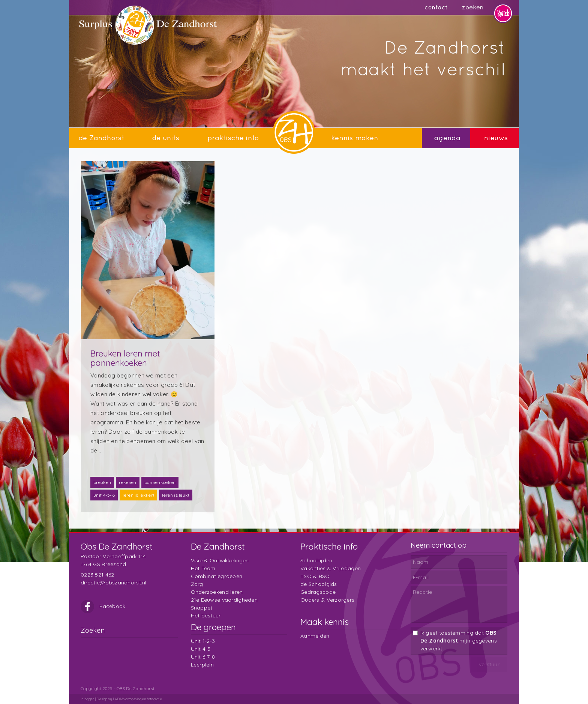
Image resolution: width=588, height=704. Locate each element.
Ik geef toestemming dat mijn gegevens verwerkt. (459, 641)
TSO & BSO (315, 576)
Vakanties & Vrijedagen (331, 568)
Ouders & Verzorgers (327, 600)
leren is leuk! (175, 495)
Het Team (203, 568)
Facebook (103, 606)
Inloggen (87, 699)
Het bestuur (206, 616)
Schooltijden (316, 560)
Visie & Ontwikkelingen (220, 560)
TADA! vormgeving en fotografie (137, 699)
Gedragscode (318, 592)
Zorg (197, 584)
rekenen (127, 482)
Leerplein (202, 665)
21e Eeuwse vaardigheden (224, 600)
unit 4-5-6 (104, 495)
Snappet (202, 608)
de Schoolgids (319, 584)
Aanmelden (315, 636)
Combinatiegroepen (217, 576)
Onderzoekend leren (217, 592)
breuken (102, 482)
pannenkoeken (160, 482)
